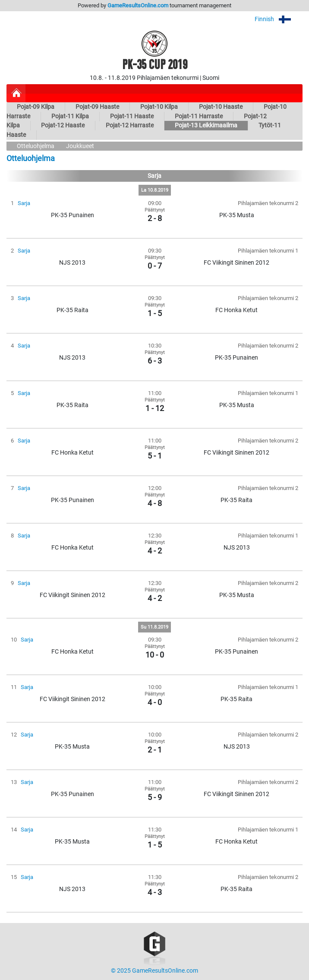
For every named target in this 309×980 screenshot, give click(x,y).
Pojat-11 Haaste (132, 116)
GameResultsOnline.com (138, 5)
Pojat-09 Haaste (97, 107)
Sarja (24, 203)
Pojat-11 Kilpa (70, 116)
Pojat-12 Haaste (63, 125)
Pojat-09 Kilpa (36, 107)
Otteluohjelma (36, 146)
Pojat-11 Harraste (199, 116)
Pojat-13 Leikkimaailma (206, 125)
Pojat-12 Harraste (130, 125)
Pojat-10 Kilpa (159, 107)
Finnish (279, 19)
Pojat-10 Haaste (221, 107)
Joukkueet (80, 146)
